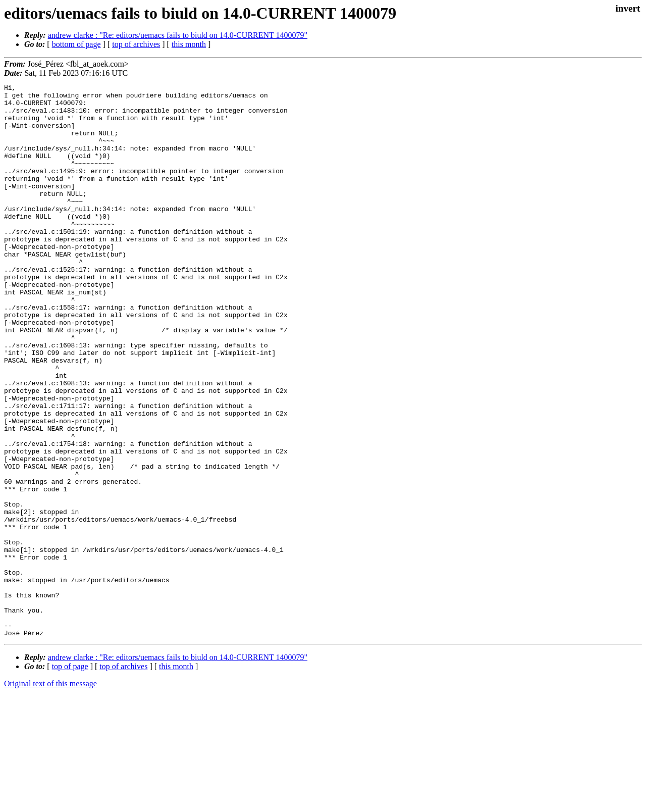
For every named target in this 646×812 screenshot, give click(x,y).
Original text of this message (50, 794)
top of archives (136, 44)
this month (189, 44)
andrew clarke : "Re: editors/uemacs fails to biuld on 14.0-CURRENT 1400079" (178, 35)
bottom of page (76, 44)
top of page (70, 777)
